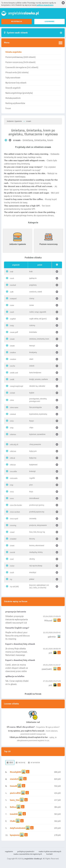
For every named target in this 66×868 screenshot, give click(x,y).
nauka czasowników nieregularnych (28, 854)
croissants (14, 478)
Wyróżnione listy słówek (16, 83)
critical (12, 458)
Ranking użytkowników (15, 103)
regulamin (9, 851)
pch (50, 653)
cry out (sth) (14, 587)
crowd (12, 532)
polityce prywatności (45, 5)
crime (12, 400)
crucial (12, 552)
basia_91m (15, 800)
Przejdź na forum (33, 694)
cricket (12, 393)
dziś (10, 762)
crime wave (14, 408)
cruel (12, 559)
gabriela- (52, 637)
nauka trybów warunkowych (50, 851)
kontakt (49, 854)
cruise (12, 566)
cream (12, 339)
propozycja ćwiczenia (16, 612)
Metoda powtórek (13, 98)
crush (12, 573)
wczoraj (20, 762)
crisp (12, 428)
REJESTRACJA (17, 21)
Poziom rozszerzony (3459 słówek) (20, 62)
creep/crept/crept (16, 386)
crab (11, 272)
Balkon (13, 807)
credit (12, 379)
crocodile (13, 472)
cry (11, 579)
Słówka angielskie (14, 52)
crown (12, 546)
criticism (13, 451)
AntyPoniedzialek (18, 828)
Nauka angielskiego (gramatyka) (19, 93)
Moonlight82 (16, 772)
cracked (13, 285)
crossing (13, 525)
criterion (13, 434)
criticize (13, 465)
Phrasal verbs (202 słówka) (17, 73)
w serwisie (34, 762)
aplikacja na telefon (15, 676)
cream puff (14, 332)
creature (13, 359)
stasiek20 (14, 779)
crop (11, 485)
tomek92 (14, 814)
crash (12, 312)
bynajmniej (15, 835)
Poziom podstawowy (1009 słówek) (20, 57)
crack (12, 278)
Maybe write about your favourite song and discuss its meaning (18, 636)
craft (12, 292)
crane (12, 305)
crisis (12, 421)
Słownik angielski (13, 88)
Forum (8, 108)
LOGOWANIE (49, 21)
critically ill (14, 445)
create (12, 346)
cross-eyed (14, 519)
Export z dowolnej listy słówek (20, 644)
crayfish (13, 319)
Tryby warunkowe (13, 78)
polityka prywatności (26, 851)
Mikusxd (48, 621)
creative (13, 353)
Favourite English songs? (17, 628)
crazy (12, 326)
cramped (13, 299)
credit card (14, 373)
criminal (13, 414)
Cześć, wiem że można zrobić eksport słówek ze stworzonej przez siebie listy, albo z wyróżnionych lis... (17, 671)
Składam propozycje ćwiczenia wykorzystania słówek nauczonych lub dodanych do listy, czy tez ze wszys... (18, 623)
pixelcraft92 (15, 793)
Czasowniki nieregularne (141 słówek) (22, 67)
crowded (13, 539)
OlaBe (13, 821)
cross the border (16, 505)
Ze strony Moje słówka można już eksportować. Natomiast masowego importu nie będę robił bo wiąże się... (17, 655)
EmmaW (14, 786)
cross (12, 492)
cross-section (15, 512)
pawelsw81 (47, 669)
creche (12, 366)
